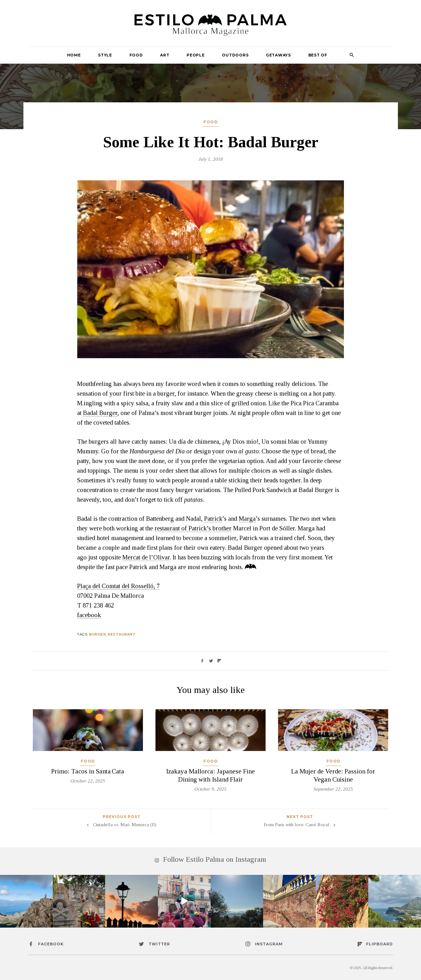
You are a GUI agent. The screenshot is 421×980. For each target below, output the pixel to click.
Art (165, 55)
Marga (247, 519)
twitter (159, 944)
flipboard (379, 944)
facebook (89, 615)
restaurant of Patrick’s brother (193, 528)
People (196, 55)
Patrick (213, 519)
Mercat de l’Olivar (146, 557)
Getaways (278, 55)
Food (136, 55)
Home (74, 55)
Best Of (318, 55)
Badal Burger (100, 413)
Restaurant (122, 634)
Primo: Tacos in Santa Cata (88, 771)
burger (97, 634)
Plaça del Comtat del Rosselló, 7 (118, 586)
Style (105, 55)
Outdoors (235, 55)
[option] (210, 269)
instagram (269, 944)
